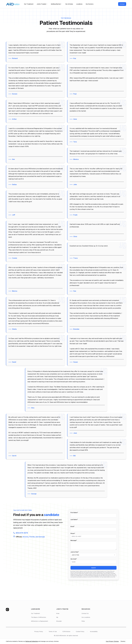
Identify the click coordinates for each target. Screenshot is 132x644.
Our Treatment (29, 4)
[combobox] (93, 555)
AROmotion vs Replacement (40, 621)
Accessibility (94, 632)
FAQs (83, 621)
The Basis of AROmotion (39, 617)
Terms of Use (53, 632)
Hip (57, 617)
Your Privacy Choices (112, 641)
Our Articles (69, 4)
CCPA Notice (66, 632)
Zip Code (74, 559)
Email (73, 526)
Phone (73, 533)
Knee (58, 613)
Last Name (74, 520)
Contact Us (85, 613)
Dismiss (123, 641)
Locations (79, 4)
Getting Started (56, 4)
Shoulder (59, 621)
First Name (74, 513)
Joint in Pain (75, 552)
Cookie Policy (80, 632)
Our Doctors (90, 4)
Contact (122, 4)
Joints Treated (42, 4)
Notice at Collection (32, 641)
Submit (93, 568)
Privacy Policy (39, 632)
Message (74, 540)
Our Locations (86, 617)
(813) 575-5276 (22, 533)
